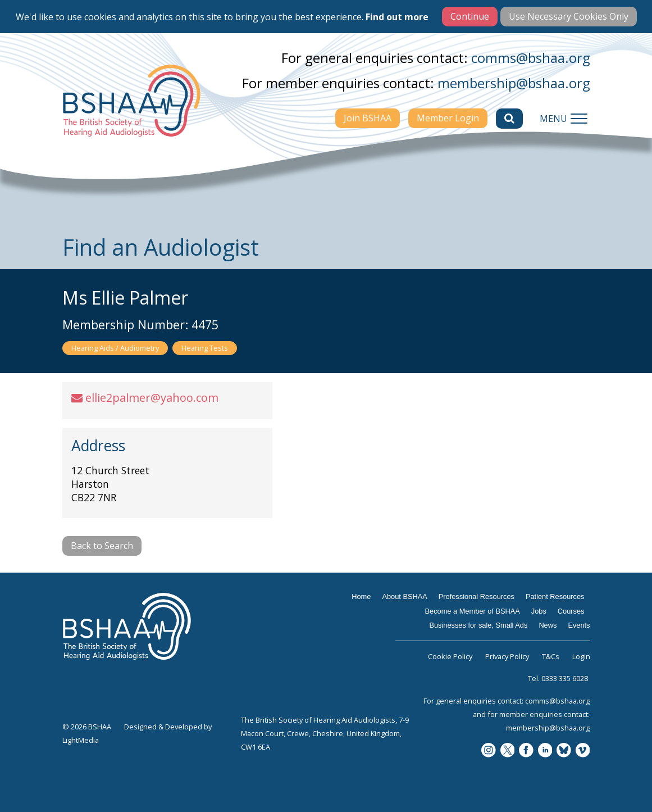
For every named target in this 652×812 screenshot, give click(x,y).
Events (579, 625)
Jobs (539, 611)
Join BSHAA (368, 118)
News (548, 625)
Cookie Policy (450, 656)
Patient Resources (555, 596)
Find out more (397, 17)
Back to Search (102, 546)
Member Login (448, 118)
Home (361, 596)
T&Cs (551, 656)
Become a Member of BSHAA (473, 611)
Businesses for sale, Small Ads (478, 625)
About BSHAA (404, 596)
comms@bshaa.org (531, 58)
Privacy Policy (507, 656)
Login (581, 656)
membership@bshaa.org (514, 83)
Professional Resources (477, 596)
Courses (571, 611)
